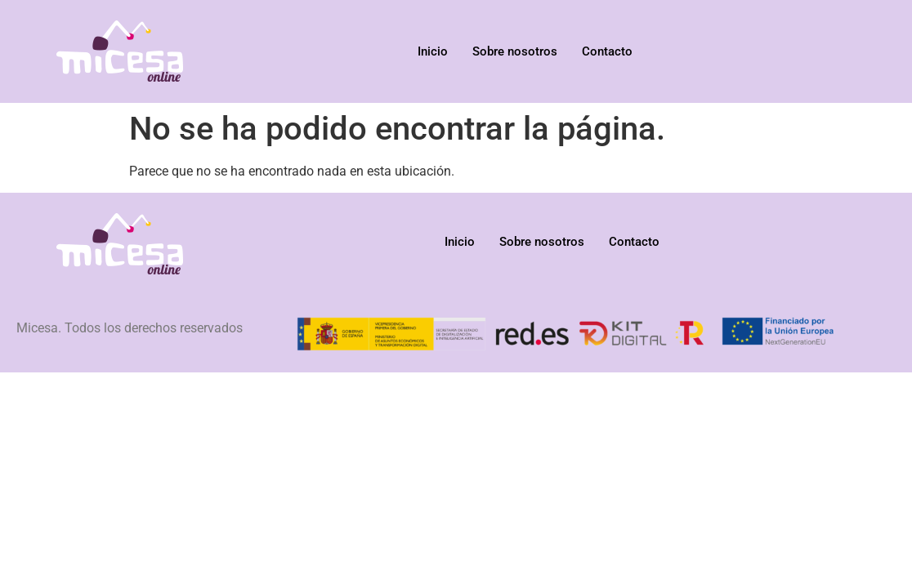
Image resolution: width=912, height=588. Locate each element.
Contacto (607, 51)
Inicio (433, 51)
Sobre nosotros (515, 51)
